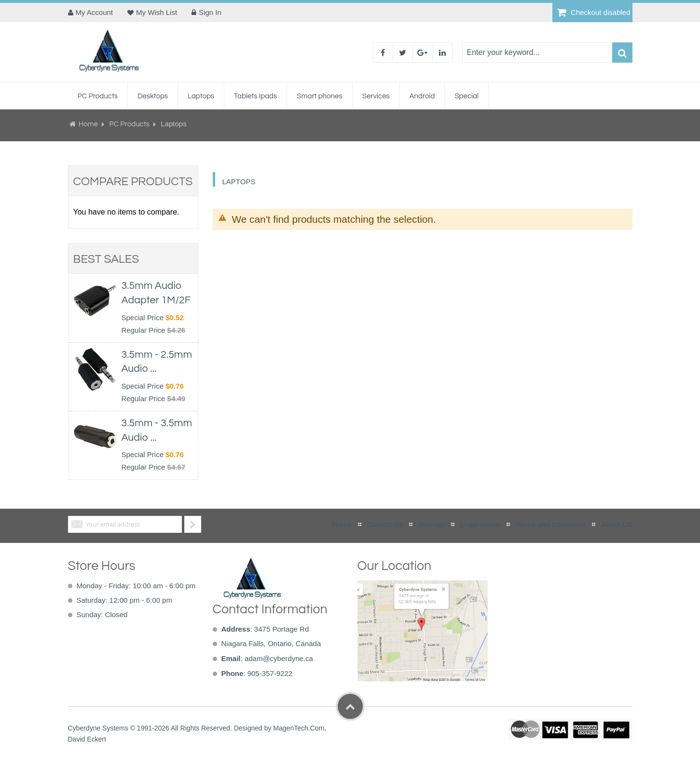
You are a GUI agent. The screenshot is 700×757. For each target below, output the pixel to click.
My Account (95, 12)
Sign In (210, 12)
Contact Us (385, 524)
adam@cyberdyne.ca (279, 658)
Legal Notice (480, 524)
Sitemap (432, 524)
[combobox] (537, 53)
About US (617, 524)
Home (89, 124)
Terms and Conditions (551, 524)
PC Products (130, 124)
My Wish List (157, 12)
